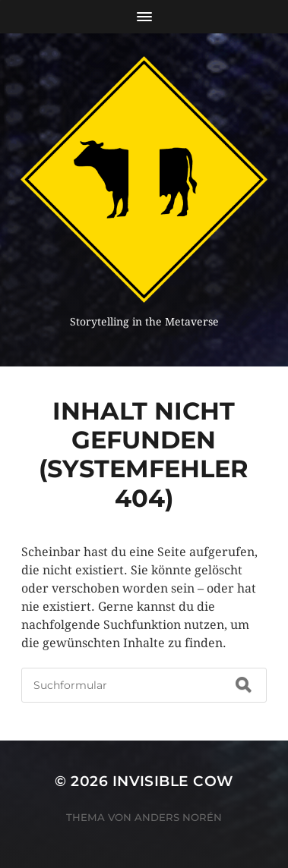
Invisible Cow (173, 781)
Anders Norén (178, 817)
